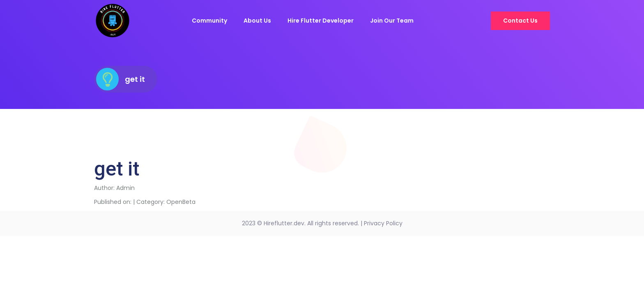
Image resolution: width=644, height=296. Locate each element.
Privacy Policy (383, 223)
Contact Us (520, 21)
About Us (257, 21)
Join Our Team (392, 21)
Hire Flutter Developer (321, 21)
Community (209, 21)
